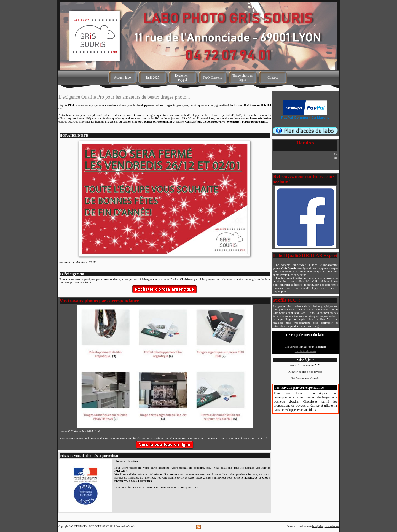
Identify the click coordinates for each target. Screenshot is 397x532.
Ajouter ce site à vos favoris (305, 372)
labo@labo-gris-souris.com (325, 526)
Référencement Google (305, 378)
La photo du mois (305, 351)
